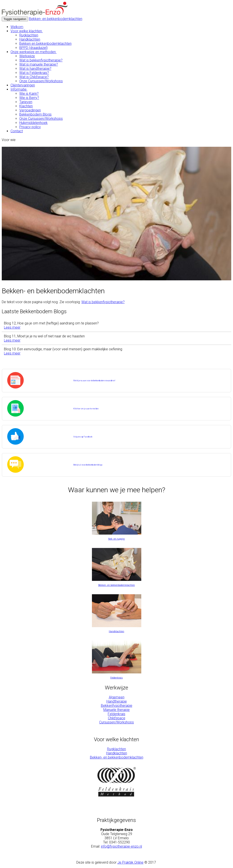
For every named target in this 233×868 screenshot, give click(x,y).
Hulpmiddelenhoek (33, 123)
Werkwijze (27, 56)
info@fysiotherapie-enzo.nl (121, 846)
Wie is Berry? (29, 98)
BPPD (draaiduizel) (33, 48)
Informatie (19, 89)
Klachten (26, 106)
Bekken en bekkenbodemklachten (45, 44)
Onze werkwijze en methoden (34, 52)
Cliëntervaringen (23, 85)
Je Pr (121, 862)
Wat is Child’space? (34, 77)
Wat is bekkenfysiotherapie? (41, 60)
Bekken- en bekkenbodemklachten (56, 19)
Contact (17, 131)
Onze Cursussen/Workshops (41, 81)
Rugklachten (29, 35)
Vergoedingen (30, 110)
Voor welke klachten (27, 31)
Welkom (17, 27)
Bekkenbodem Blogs (35, 114)
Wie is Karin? (29, 94)
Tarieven (26, 102)
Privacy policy (30, 127)
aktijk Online (134, 862)
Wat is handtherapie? (35, 69)
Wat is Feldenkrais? (34, 73)
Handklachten (30, 39)
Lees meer (12, 327)
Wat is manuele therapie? (39, 64)
